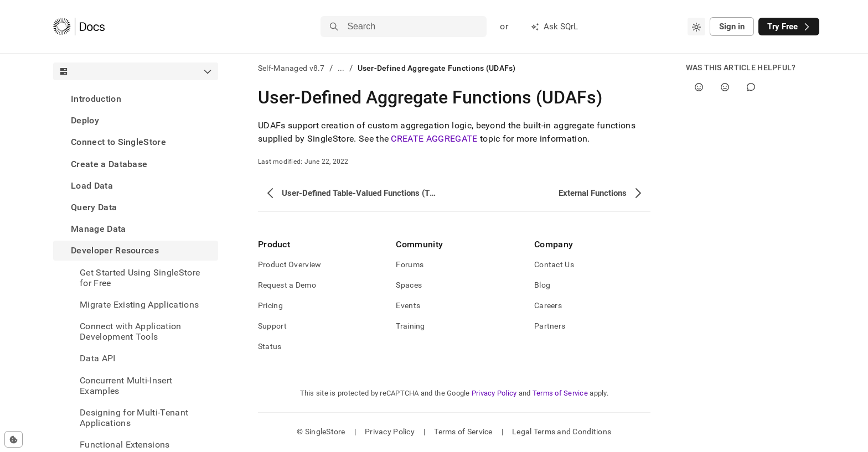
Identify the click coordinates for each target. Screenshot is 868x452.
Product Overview (290, 264)
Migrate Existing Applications (139, 305)
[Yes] (699, 87)
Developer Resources (115, 250)
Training (410, 326)
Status (270, 346)
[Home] (79, 27)
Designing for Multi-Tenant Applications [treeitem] (134, 418)
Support (272, 326)
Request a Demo (287, 285)
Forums (410, 264)
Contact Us (554, 264)
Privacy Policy (494, 393)
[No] (725, 87)
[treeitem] (136, 99)
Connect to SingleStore (118, 142)
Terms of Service (560, 393)
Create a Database (109, 164)
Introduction (96, 99)
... (341, 68)
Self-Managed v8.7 (291, 68)
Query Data (94, 207)
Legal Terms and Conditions (562, 432)
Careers (548, 305)
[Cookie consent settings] (14, 439)
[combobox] (696, 27)
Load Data (92, 186)
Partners (550, 326)
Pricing (270, 305)
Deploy (85, 120)
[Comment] (751, 87)
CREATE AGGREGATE (434, 139)
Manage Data (99, 229)
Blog (542, 285)
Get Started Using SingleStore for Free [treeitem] (140, 278)
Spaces (409, 285)
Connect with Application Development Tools (131, 331)
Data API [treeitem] (98, 358)
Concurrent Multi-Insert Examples (126, 386)
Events (408, 305)
